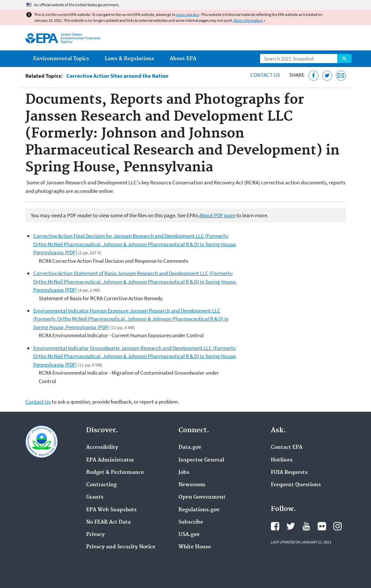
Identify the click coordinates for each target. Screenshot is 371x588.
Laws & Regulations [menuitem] (129, 59)
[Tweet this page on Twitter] (327, 76)
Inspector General (201, 460)
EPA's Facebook (275, 526)
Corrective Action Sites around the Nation (117, 76)
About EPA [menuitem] (183, 59)
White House (195, 547)
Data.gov (190, 448)
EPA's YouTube (306, 526)
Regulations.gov (199, 510)
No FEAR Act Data (108, 522)
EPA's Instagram (338, 526)
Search (344, 59)
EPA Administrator (110, 460)
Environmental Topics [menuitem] (61, 59)
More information (248, 20)
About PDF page (217, 215)
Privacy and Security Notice (121, 547)
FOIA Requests (289, 473)
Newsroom (192, 485)
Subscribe (191, 522)
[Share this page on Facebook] (314, 76)
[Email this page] (341, 76)
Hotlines (282, 460)
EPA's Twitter (291, 526)
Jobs (184, 473)
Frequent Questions (296, 485)
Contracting (101, 485)
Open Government (202, 497)
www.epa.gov (188, 14)
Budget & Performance (115, 473)
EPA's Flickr (322, 526)
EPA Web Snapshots (111, 510)
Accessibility (102, 448)
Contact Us (265, 75)
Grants (95, 497)
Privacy (95, 535)
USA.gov (189, 535)
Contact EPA (287, 448)
